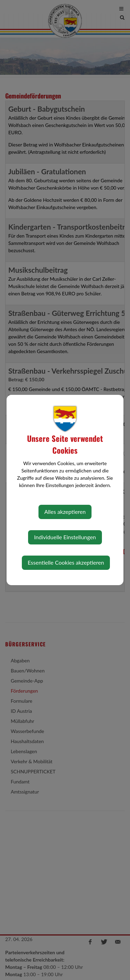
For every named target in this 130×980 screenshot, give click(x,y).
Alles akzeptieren (65, 512)
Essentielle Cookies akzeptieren (66, 562)
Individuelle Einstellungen (65, 537)
